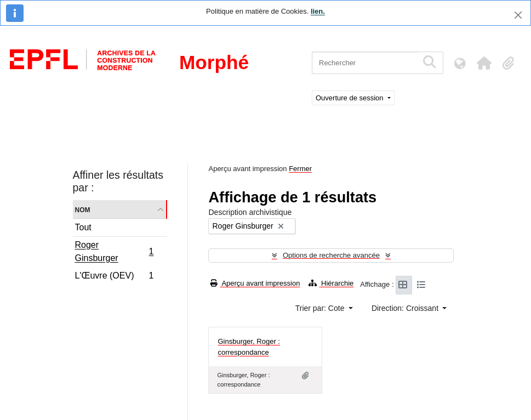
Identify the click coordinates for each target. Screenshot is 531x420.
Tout (83, 227)
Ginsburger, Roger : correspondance (249, 347)
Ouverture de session (350, 98)
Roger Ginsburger (114, 251)
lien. (318, 11)
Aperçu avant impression (255, 283)
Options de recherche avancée (331, 255)
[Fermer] (518, 15)
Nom (83, 209)
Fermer (300, 169)
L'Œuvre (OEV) (114, 277)
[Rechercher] (365, 63)
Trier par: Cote (321, 308)
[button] (484, 63)
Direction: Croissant (406, 308)
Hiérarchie (331, 283)
